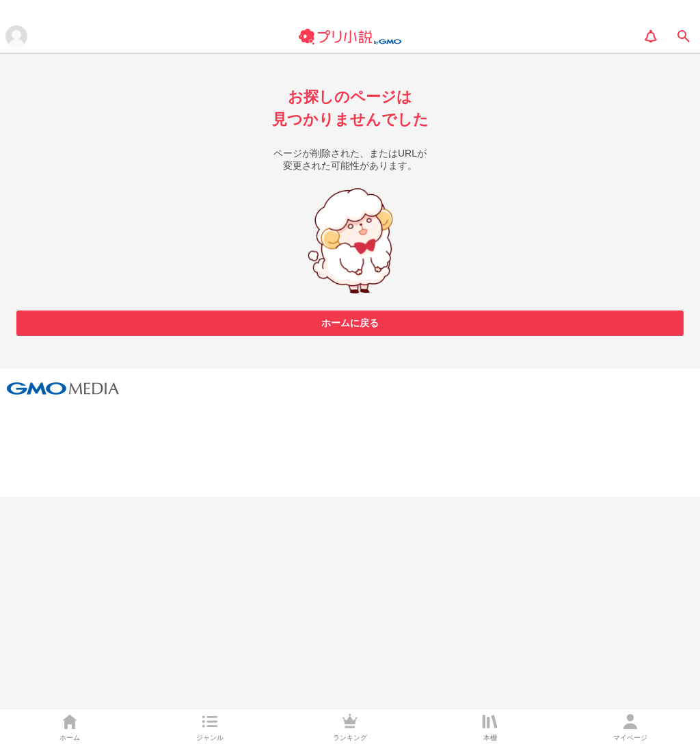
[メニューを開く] (16, 36)
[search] (684, 36)
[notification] (651, 36)
